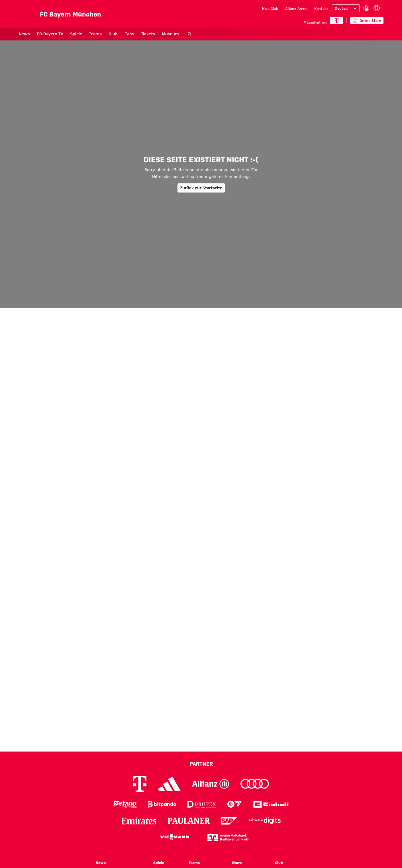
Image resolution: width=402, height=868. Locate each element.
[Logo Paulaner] (189, 821)
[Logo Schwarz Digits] (265, 821)
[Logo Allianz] (211, 784)
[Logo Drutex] (202, 804)
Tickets (148, 34)
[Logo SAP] (229, 821)
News (24, 34)
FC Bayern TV (50, 34)
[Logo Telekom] (140, 784)
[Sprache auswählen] (346, 8)
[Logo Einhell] (271, 804)
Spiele (76, 34)
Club (113, 34)
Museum (170, 34)
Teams (95, 34)
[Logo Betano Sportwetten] (125, 804)
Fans (129, 34)
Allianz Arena (296, 9)
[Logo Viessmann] (175, 837)
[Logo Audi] (255, 784)
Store (237, 863)
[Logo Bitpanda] (162, 804)
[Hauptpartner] (337, 21)
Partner (201, 764)
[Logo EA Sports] (234, 804)
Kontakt (321, 9)
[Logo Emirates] (139, 821)
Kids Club (270, 9)
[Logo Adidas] (169, 784)
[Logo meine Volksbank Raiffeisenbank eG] (228, 837)
